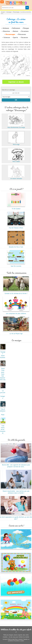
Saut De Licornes (16, 265)
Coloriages (9, 12)
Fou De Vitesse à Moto (16, 227)
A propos (5, 639)
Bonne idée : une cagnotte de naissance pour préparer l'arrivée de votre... (16, 465)
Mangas (26, 28)
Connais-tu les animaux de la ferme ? (16, 292)
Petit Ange (16, 144)
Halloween (16, 28)
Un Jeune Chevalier (16, 178)
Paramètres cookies (19, 641)
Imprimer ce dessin (16, 82)
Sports (16, 37)
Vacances (24, 37)
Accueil (3, 12)
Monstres (6, 31)
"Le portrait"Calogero (3, 393)
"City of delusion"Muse (3, 411)
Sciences (7, 37)
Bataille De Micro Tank (16, 246)
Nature (16, 31)
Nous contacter (19, 639)
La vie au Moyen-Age (16, 333)
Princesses (22, 34)
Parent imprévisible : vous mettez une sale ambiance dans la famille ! (16, 491)
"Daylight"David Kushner (3, 354)
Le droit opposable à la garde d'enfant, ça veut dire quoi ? (16, 517)
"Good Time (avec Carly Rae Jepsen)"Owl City (3, 373)
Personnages (16, 12)
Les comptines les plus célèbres (16, 313)
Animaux (6, 28)
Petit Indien (16, 161)
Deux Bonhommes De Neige (16, 126)
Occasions (25, 31)
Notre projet (11, 639)
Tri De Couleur (16, 208)
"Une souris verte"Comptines (3, 428)
